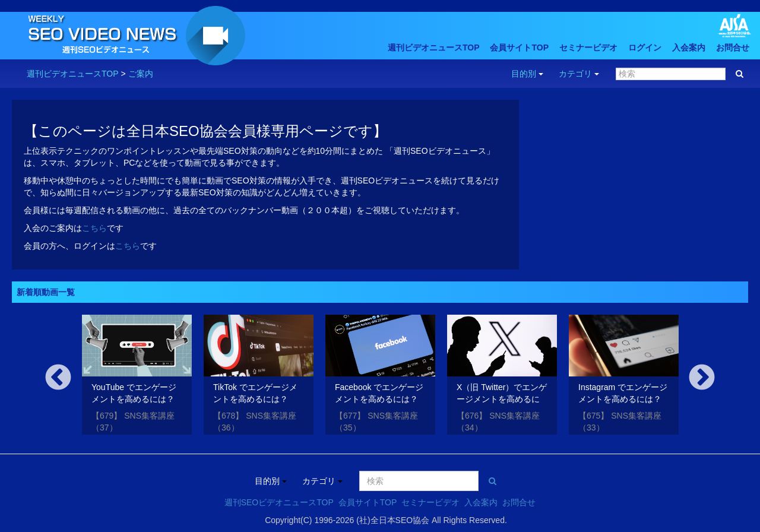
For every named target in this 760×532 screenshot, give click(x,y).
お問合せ (733, 47)
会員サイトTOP (519, 47)
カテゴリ (579, 74)
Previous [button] (58, 378)
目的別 (527, 74)
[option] (137, 377)
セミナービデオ (588, 47)
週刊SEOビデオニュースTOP (279, 502)
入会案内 (689, 47)
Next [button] (702, 378)
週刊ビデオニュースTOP (434, 47)
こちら (94, 228)
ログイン (645, 47)
